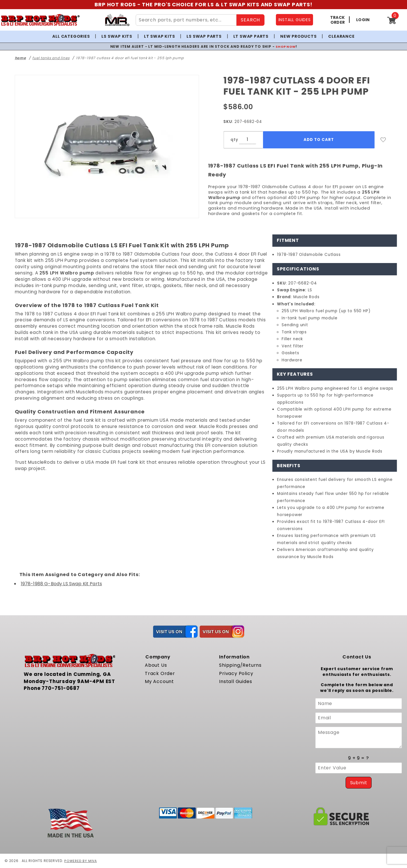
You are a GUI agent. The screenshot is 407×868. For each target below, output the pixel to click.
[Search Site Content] (186, 20)
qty (234, 140)
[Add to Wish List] (383, 140)
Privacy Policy (236, 673)
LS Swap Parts (204, 36)
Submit (359, 783)
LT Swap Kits (160, 36)
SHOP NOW (285, 46)
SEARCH (250, 20)
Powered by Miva (81, 861)
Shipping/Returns (240, 665)
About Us (156, 665)
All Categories (71, 36)
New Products (298, 36)
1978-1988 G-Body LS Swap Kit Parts (61, 584)
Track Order (160, 673)
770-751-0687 (61, 688)
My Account (159, 681)
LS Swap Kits (117, 36)
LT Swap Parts (251, 36)
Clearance (341, 36)
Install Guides (235, 681)
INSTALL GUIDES (295, 20)
